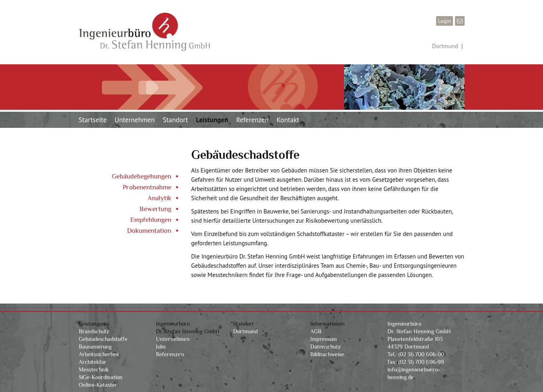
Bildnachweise (327, 354)
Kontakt (288, 120)
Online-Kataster (98, 385)
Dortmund (445, 46)
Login (445, 21)
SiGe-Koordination (101, 377)
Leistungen (212, 120)
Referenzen (252, 120)
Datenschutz (326, 347)
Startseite (93, 120)
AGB (316, 331)
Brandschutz (94, 331)
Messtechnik (94, 369)
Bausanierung (95, 347)
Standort (175, 120)
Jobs (161, 347)
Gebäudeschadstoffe (103, 339)
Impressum (324, 339)
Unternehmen (134, 120)
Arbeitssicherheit (99, 354)
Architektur (93, 362)
